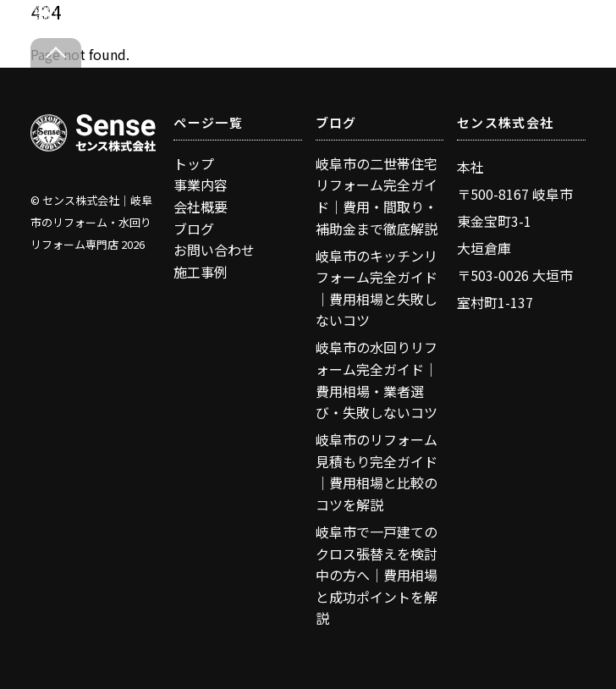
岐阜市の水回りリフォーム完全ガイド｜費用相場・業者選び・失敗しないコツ (377, 380)
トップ (194, 163)
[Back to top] (56, 53)
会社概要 (201, 207)
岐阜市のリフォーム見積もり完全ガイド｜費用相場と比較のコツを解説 (377, 472)
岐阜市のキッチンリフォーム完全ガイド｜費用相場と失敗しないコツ (377, 288)
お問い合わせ (214, 250)
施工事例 (201, 272)
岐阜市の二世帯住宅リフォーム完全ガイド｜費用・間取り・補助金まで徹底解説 (377, 196)
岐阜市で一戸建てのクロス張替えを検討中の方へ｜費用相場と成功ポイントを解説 (377, 575)
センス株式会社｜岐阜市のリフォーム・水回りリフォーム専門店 (91, 222)
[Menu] (575, 23)
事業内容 (201, 185)
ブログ (194, 229)
